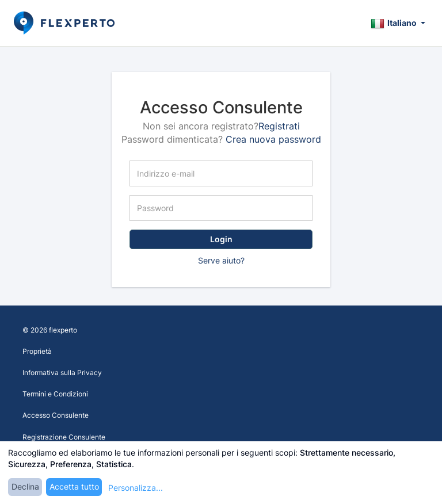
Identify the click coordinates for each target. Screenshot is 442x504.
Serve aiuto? (221, 260)
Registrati (279, 126)
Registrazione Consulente (64, 437)
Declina (25, 486)
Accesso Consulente (56, 415)
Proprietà (37, 351)
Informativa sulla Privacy (62, 373)
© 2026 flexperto (50, 330)
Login (221, 239)
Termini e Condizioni (55, 394)
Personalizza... (136, 488)
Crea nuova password (273, 139)
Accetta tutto (74, 486)
